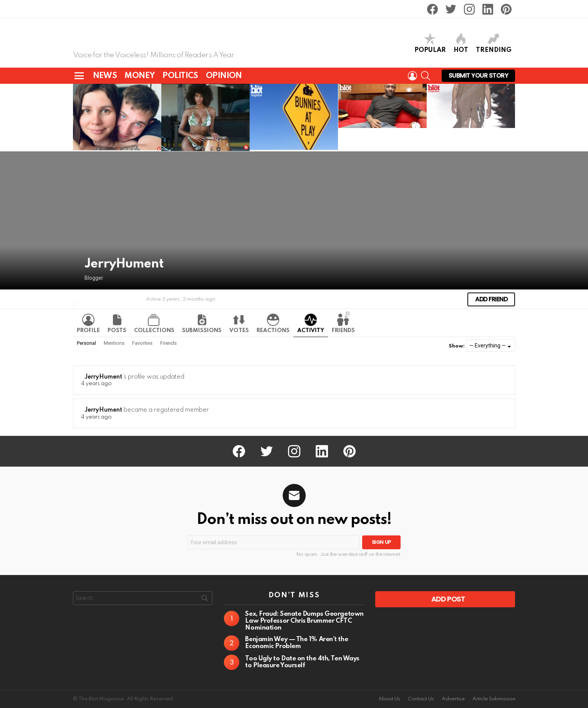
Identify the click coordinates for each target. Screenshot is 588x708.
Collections (154, 330)
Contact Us (421, 699)
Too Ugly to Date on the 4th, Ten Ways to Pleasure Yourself (302, 662)
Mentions (114, 343)
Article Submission (494, 699)
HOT (461, 43)
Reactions (273, 330)
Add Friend (491, 299)
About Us (389, 699)
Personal (86, 343)
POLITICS (180, 76)
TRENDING (494, 43)
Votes (239, 330)
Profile (88, 330)
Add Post (448, 599)
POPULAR (430, 43)
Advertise (453, 699)
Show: (457, 346)
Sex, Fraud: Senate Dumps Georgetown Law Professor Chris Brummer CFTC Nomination (304, 621)
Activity (311, 330)
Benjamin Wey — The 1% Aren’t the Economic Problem (296, 642)
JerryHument (103, 377)
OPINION (224, 76)
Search (205, 599)
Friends (343, 322)
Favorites (142, 343)
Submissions (202, 330)
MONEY (140, 76)
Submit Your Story (479, 76)
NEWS (105, 76)
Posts (117, 330)
